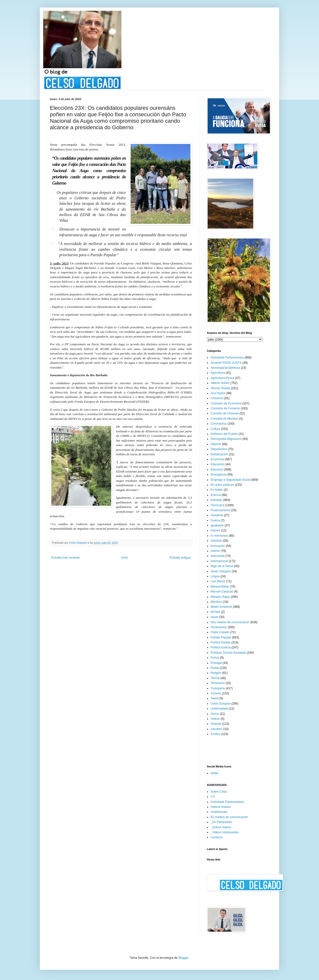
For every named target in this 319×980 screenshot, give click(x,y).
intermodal (218, 556)
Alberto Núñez (220, 383)
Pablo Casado (220, 632)
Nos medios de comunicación (230, 622)
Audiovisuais (219, 812)
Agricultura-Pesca (222, 378)
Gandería (217, 515)
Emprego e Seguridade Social (230, 480)
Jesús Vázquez (221, 571)
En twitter (217, 490)
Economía (217, 459)
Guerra (215, 520)
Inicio (125, 558)
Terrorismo (218, 683)
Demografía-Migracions (226, 439)
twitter (215, 773)
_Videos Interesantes (225, 832)
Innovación (218, 546)
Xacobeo (216, 729)
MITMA (215, 612)
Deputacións (219, 449)
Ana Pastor (218, 393)
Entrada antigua (180, 558)
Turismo (216, 693)
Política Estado (221, 642)
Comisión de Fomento (225, 408)
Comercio (217, 398)
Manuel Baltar (220, 587)
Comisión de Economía (226, 403)
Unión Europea (221, 704)
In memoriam (219, 536)
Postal (215, 668)
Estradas (216, 500)
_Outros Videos (221, 827)
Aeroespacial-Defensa (225, 368)
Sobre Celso (219, 792)
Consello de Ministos (224, 419)
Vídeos (215, 719)
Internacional (219, 561)
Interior (215, 551)
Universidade (219, 709)
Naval (214, 617)
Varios (215, 714)
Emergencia (219, 475)
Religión (216, 673)
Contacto (217, 837)
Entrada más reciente (65, 558)
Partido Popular (221, 637)
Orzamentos (219, 627)
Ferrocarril (217, 505)
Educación (218, 464)
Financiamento (220, 510)
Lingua (215, 576)
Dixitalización (219, 454)
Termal (215, 678)
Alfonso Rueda (220, 388)
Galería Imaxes (221, 807)
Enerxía (216, 495)
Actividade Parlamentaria (227, 358)
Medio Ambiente (221, 607)
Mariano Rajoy (220, 597)
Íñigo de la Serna (222, 566)
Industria (216, 541)
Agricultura (218, 373)
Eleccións (217, 470)
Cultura (215, 429)
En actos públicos (222, 485)
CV (213, 797)
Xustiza (215, 734)
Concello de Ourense (225, 413)
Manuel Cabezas (222, 592)
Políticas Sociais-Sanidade (228, 653)
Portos (215, 658)
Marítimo (216, 602)
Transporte (218, 688)
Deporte (216, 444)
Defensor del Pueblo (224, 434)
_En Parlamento (221, 822)
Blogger (183, 958)
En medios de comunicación (229, 817)
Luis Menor (218, 581)
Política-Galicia (221, 647)
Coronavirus (219, 424)
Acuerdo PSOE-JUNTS (226, 363)
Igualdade (217, 525)
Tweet (215, 698)
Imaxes (215, 530)
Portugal (216, 663)
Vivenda (216, 724)
